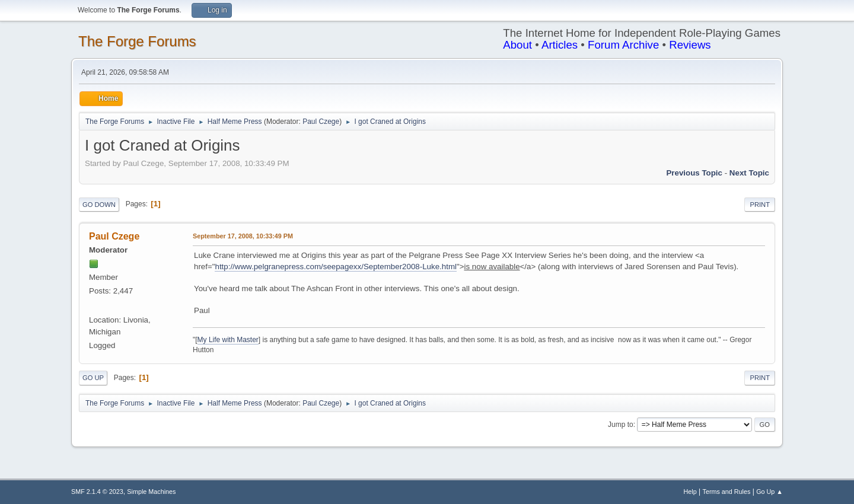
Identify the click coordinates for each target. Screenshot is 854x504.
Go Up (93, 378)
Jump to (621, 425)
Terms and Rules (727, 492)
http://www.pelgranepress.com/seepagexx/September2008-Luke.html (335, 267)
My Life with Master (228, 340)
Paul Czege (321, 122)
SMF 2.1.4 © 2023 (97, 492)
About (517, 45)
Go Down (99, 205)
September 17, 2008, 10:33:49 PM (243, 236)
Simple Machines (151, 492)
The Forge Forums (137, 41)
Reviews (690, 45)
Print (760, 205)
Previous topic (694, 173)
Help (690, 492)
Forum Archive (623, 45)
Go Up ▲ (769, 492)
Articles (560, 45)
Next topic (749, 173)
